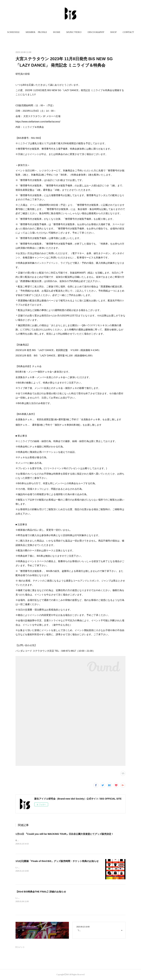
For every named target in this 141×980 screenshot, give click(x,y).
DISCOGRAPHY (96, 32)
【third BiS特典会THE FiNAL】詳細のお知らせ (41, 892)
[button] (13, 32)
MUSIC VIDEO (74, 32)
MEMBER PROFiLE (36, 32)
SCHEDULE (13, 32)
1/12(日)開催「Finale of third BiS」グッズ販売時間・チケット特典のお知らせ (57, 861)
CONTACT (128, 32)
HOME (57, 32)
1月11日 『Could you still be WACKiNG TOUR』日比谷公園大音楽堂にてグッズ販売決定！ (65, 834)
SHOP (113, 32)
